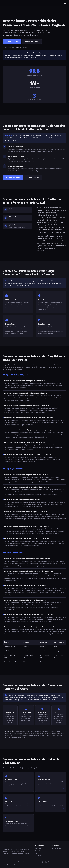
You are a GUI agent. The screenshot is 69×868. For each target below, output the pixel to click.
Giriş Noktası (38, 848)
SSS (36, 853)
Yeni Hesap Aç (33, 177)
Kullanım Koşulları (7, 865)
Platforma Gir (12, 41)
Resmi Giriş (37, 851)
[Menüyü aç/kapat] (65, 3)
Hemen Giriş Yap (13, 177)
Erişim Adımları (32, 41)
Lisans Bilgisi (38, 856)
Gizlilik (14, 865)
